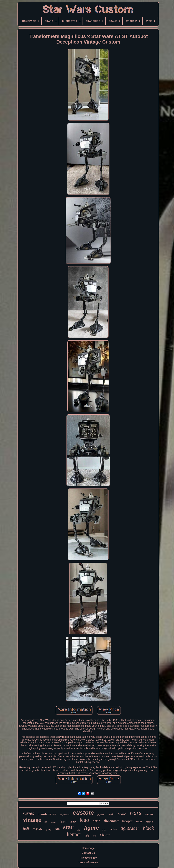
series (28, 813)
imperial (149, 822)
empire (149, 814)
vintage (32, 820)
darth (97, 821)
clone (105, 835)
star (68, 827)
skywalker (64, 815)
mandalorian (47, 814)
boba (104, 830)
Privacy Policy (88, 858)
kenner (74, 834)
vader (73, 822)
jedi (26, 828)
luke (87, 836)
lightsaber (130, 828)
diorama (111, 821)
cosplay (37, 829)
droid (111, 814)
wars (135, 813)
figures (101, 815)
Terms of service (88, 862)
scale (122, 814)
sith (57, 829)
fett (46, 822)
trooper (127, 821)
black (148, 828)
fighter (63, 822)
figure (92, 828)
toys (95, 836)
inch (139, 821)
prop (49, 829)
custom (83, 813)
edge (79, 830)
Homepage (88, 848)
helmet (53, 822)
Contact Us (88, 853)
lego (84, 820)
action (113, 829)
